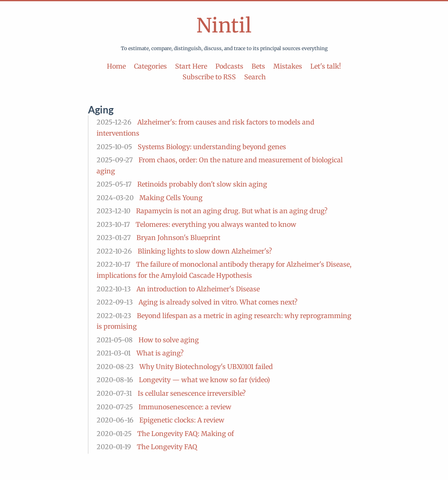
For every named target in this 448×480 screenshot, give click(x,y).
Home (116, 66)
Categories (150, 66)
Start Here (191, 66)
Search (255, 77)
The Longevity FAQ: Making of (186, 434)
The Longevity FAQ (167, 447)
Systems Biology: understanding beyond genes (212, 147)
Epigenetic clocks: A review (182, 420)
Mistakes (288, 66)
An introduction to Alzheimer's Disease (198, 289)
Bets (258, 66)
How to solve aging (169, 340)
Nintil (224, 25)
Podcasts (229, 66)
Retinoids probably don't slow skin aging (202, 184)
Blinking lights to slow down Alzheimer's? (205, 251)
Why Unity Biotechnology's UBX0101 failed (206, 367)
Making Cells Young (171, 198)
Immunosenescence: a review (185, 407)
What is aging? (160, 353)
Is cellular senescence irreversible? (192, 393)
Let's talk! (326, 66)
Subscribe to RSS (209, 77)
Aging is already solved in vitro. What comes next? (218, 302)
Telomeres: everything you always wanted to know (216, 224)
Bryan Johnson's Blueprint (178, 238)
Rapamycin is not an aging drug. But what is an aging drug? (232, 211)
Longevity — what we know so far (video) (204, 380)
